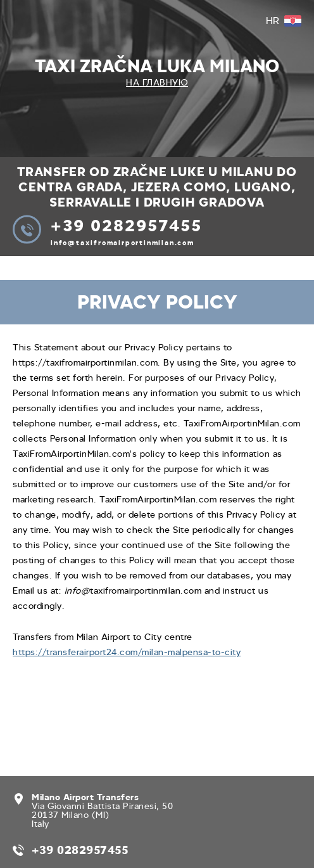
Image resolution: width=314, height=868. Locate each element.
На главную (157, 83)
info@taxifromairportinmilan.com (122, 243)
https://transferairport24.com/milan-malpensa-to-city (127, 652)
